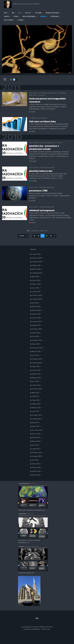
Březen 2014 (36, 351)
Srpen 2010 (36, 464)
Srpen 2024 (36, 280)
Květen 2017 (36, 325)
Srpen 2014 (36, 344)
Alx (49, 629)
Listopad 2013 (37, 363)
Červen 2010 (36, 468)
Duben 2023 (36, 307)
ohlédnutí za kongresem (42, 210)
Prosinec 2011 (37, 415)
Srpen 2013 (36, 366)
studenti (42, 95)
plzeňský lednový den (41, 171)
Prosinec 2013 (37, 359)
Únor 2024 (36, 288)
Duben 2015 (36, 333)
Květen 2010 (36, 471)
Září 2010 (35, 460)
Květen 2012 (36, 404)
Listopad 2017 (37, 322)
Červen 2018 (36, 318)
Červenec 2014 (37, 348)
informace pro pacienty (49, 93)
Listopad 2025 (37, 262)
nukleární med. (29, 16)
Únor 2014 (35, 355)
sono (16, 16)
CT (20, 13)
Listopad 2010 (37, 456)
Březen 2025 (36, 269)
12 (34, 236)
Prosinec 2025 (37, 258)
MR (13, 13)
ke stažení (8, 20)
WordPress (36, 629)
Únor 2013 (35, 381)
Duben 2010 (36, 475)
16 (51, 236)
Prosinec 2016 (37, 329)
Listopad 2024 (37, 273)
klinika (43, 16)
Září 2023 (35, 303)
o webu (20, 20)
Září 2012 (35, 396)
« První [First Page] (22, 236)
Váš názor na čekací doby (42, 121)
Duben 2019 (36, 314)
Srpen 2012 (36, 400)
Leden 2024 (36, 292)
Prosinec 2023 (37, 295)
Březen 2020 (36, 310)
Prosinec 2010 (37, 453)
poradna (55, 16)
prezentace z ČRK (38, 191)
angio (7, 16)
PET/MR (38, 13)
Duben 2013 (36, 374)
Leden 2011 (36, 449)
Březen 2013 (36, 378)
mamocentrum (52, 13)
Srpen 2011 (36, 426)
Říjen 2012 (35, 393)
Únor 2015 (35, 336)
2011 (11, 88)
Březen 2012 (36, 408)
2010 (12, 137)
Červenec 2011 (37, 430)
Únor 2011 (35, 445)
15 (47, 236)
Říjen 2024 (36, 277)
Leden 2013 (36, 385)
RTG (6, 13)
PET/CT (28, 13)
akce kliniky (34, 93)
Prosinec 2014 (37, 340)
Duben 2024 (36, 284)
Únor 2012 (35, 411)
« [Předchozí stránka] (27, 236)
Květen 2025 (36, 265)
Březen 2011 (36, 441)
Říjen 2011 (35, 423)
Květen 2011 (36, 438)
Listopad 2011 (36, 419)
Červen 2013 (36, 370)
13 (38, 236)
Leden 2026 (36, 254)
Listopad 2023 (37, 299)
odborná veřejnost (47, 143)
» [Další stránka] (55, 236)
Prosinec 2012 (37, 389)
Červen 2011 (36, 434)
